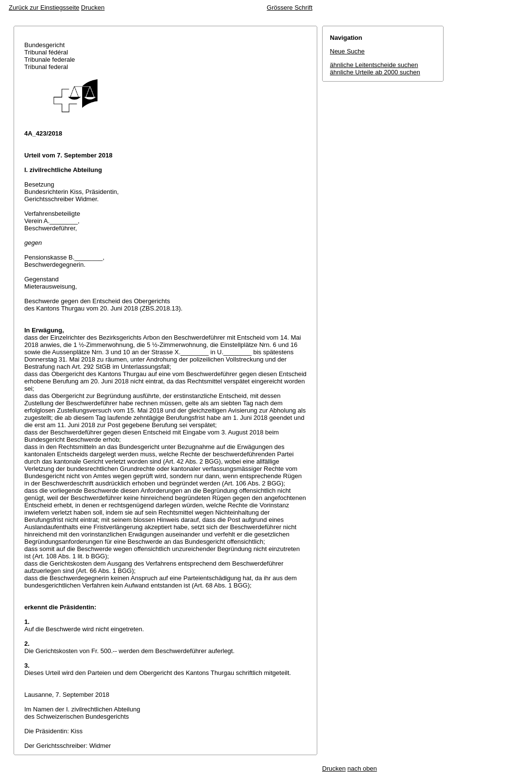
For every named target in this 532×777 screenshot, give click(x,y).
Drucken (93, 8)
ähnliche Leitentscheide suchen (374, 65)
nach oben (362, 768)
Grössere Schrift (290, 8)
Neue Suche (347, 51)
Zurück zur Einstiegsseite (44, 8)
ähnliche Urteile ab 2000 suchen (375, 72)
